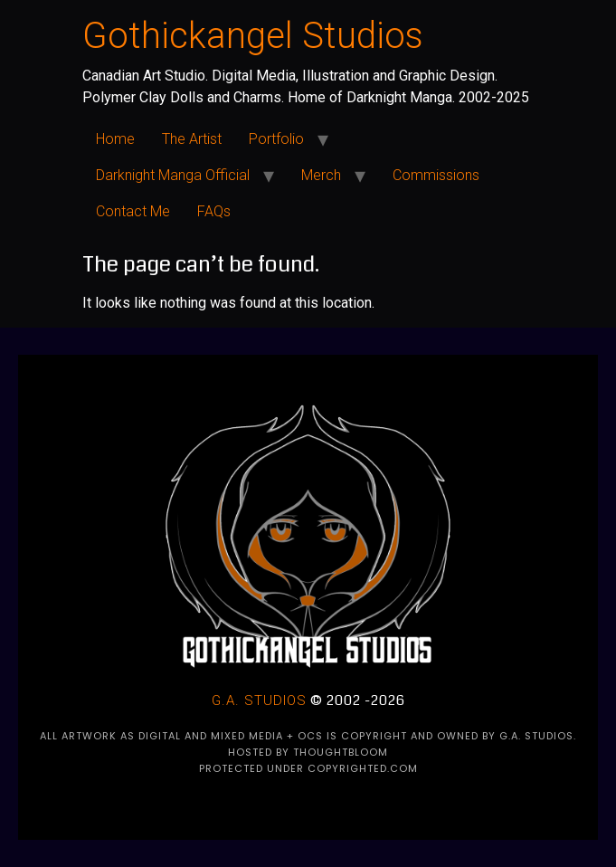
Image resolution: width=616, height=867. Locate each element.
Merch (321, 175)
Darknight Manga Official (173, 175)
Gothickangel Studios (253, 36)
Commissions (436, 175)
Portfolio (276, 139)
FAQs (214, 211)
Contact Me (133, 211)
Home (115, 139)
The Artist (192, 139)
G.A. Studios (259, 700)
